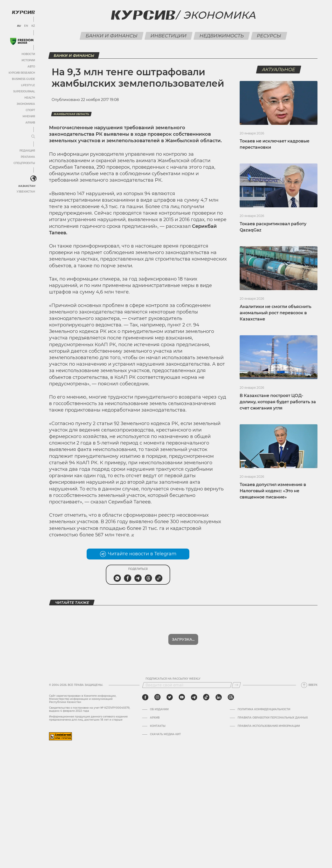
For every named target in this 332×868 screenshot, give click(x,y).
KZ (33, 26)
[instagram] (157, 697)
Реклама (28, 157)
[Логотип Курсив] (23, 12)
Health (30, 98)
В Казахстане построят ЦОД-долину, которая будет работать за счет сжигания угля (278, 402)
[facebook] (145, 697)
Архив (30, 123)
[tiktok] (206, 697)
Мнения (29, 116)
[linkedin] (219, 697)
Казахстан (27, 186)
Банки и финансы (111, 36)
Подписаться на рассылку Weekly (173, 679)
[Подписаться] (236, 685)
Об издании (159, 709)
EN (26, 26)
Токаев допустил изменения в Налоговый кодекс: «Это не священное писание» (273, 491)
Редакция (27, 151)
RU (19, 26)
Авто (31, 67)
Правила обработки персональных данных (273, 718)
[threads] (231, 697)
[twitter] (170, 697)
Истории (28, 60)
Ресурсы (269, 36)
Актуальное (279, 70)
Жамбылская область (71, 114)
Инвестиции (168, 36)
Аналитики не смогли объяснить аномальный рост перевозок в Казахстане (275, 313)
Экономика (26, 104)
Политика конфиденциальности (264, 709)
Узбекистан (26, 192)
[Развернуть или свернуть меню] (33, 137)
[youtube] (182, 697)
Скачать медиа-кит (165, 734)
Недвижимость (222, 36)
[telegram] (194, 697)
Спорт (30, 110)
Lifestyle (28, 85)
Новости (28, 54)
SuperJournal (24, 91)
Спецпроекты (24, 163)
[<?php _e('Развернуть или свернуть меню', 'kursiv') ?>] (33, 179)
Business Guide (23, 79)
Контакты (158, 726)
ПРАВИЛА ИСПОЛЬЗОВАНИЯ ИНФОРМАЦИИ (269, 726)
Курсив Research (22, 73)
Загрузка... (183, 639)
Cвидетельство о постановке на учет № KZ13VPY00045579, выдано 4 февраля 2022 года (89, 709)
